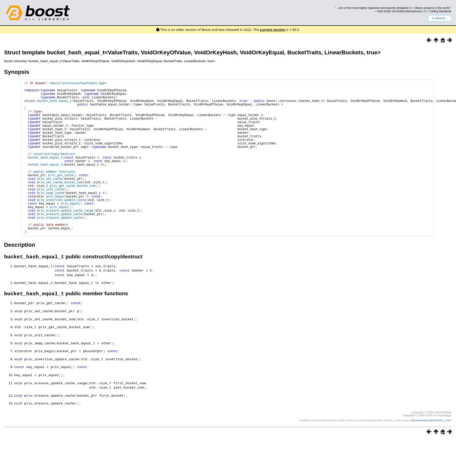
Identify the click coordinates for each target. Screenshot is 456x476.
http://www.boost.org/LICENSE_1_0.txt (431, 451)
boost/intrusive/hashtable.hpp (78, 84)
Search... (440, 18)
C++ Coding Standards (437, 11)
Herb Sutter (384, 11)
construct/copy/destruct (54, 170)
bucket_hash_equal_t (54, 105)
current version (273, 30)
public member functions (54, 191)
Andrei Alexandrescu (410, 11)
